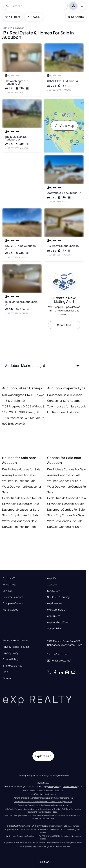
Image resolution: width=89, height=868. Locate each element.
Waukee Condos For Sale (64, 481)
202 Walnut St (36, 406)
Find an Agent (11, 585)
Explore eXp (10, 578)
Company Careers (13, 603)
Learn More (47, 818)
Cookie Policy (10, 659)
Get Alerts (76, 17)
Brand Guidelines (13, 666)
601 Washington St (15, 395)
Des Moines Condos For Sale (67, 469)
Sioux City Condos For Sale (66, 515)
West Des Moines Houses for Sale (22, 489)
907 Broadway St (14, 424)
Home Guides (10, 610)
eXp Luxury (53, 616)
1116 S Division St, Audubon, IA (16, 138)
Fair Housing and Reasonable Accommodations (43, 790)
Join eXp (8, 591)
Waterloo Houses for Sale (20, 521)
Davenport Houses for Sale (21, 510)
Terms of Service (70, 787)
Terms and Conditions (15, 641)
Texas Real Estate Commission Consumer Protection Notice (43, 805)
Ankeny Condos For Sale (64, 475)
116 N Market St (13, 418)
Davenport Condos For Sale (66, 510)
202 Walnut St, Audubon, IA (64, 193)
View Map (64, 126)
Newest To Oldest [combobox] (35, 17)
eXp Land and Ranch (59, 622)
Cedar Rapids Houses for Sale (22, 498)
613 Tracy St (31, 412)
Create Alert (64, 325)
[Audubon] (20, 28)
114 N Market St (33, 418)
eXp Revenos (55, 603)
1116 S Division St (14, 401)
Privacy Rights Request (16, 647)
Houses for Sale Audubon (65, 395)
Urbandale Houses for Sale (21, 504)
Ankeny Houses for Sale (19, 475)
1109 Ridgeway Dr (14, 406)
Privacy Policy (11, 653)
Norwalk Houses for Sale (19, 527)
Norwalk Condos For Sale (64, 527)
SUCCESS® (54, 591)
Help (5, 672)
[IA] (11, 28)
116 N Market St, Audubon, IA (21, 303)
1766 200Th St (12, 412)
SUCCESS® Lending (58, 597)
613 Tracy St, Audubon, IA (63, 246)
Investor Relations (13, 597)
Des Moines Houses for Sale (21, 469)
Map (44, 862)
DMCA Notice (43, 783)
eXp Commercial (57, 610)
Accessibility (54, 628)
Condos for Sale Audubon (65, 401)
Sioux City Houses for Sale (20, 515)
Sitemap (8, 678)
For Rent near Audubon (63, 412)
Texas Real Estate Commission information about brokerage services (43, 801)
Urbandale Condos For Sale (66, 504)
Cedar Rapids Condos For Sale (68, 498)
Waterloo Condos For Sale (65, 521)
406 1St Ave (36, 395)
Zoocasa (52, 585)
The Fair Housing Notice (47, 812)
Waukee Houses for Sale (19, 481)
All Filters (13, 17)
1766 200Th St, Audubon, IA (21, 247)
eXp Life (52, 578)
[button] (43, 366)
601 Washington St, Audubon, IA (17, 82)
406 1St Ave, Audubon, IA (62, 81)
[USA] (5, 28)
